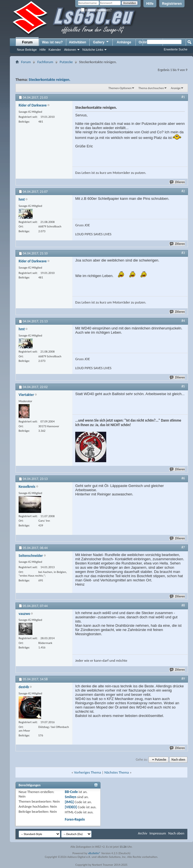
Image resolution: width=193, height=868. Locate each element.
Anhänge (124, 42)
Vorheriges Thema (88, 772)
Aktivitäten (78, 42)
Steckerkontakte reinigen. (50, 80)
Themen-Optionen (120, 88)
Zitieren (178, 182)
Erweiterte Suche (176, 49)
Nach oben (178, 760)
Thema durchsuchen (151, 88)
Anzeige (176, 88)
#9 (183, 679)
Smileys (71, 797)
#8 (183, 605)
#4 (183, 321)
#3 (183, 253)
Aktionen (70, 50)
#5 (183, 386)
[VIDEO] (71, 807)
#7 (183, 547)
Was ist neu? (52, 42)
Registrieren (172, 4)
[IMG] (69, 802)
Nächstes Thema (117, 772)
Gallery (101, 42)
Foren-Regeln (75, 819)
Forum (27, 42)
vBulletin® (94, 853)
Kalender (55, 50)
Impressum (158, 833)
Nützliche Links (93, 50)
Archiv (142, 833)
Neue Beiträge (27, 50)
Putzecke (66, 62)
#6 (183, 478)
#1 (183, 97)
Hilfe (150, 4)
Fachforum (45, 62)
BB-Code (71, 792)
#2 (183, 191)
